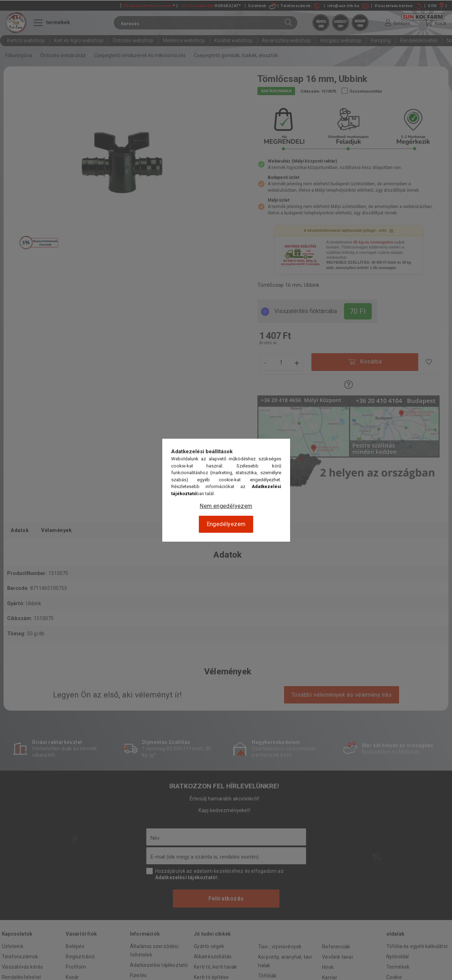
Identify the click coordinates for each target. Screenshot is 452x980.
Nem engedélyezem (226, 506)
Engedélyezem (226, 524)
